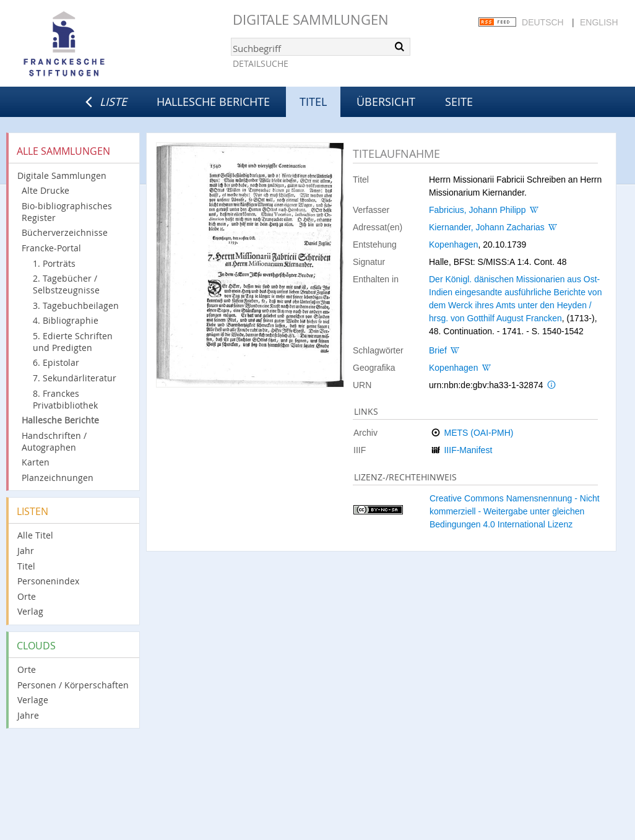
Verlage (33, 700)
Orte (27, 596)
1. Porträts (54, 263)
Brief (438, 350)
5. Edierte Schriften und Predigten (73, 342)
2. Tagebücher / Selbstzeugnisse (66, 284)
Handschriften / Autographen (54, 441)
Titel (26, 566)
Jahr (26, 551)
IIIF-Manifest (468, 450)
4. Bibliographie (66, 320)
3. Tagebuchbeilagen (76, 305)
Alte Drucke (45, 190)
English (599, 22)
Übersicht (386, 102)
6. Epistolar (56, 362)
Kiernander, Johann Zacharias (487, 227)
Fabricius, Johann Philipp (477, 210)
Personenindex (48, 581)
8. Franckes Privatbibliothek (65, 399)
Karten (36, 462)
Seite (459, 102)
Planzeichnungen (58, 478)
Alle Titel (35, 535)
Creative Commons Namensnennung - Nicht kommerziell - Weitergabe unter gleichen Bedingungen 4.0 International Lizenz (515, 511)
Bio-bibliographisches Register (67, 212)
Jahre (28, 715)
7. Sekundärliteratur (75, 378)
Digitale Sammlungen (311, 19)
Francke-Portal (51, 248)
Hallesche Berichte (213, 102)
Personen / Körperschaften (73, 685)
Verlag (30, 611)
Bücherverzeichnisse (65, 232)
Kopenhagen (453, 245)
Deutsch (543, 22)
